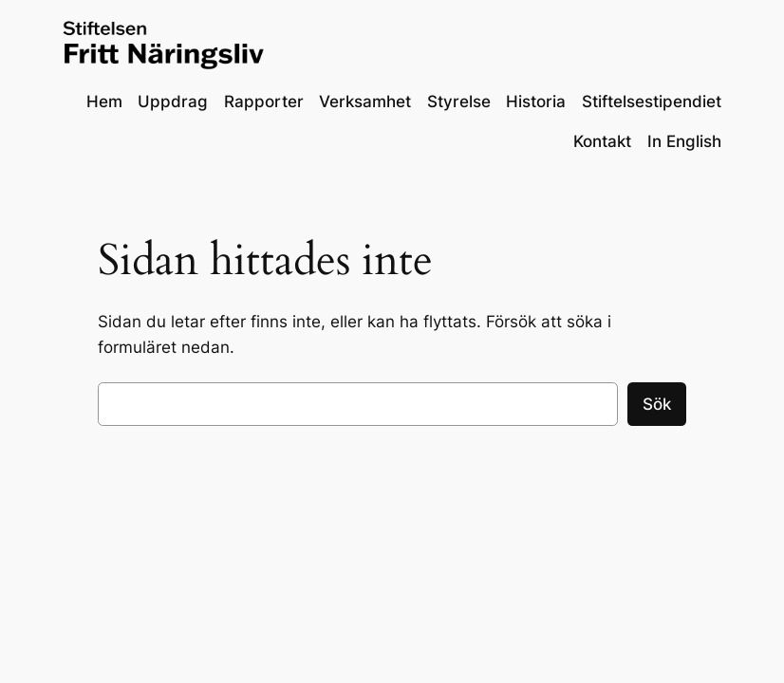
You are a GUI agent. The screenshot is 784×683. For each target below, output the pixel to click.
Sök (657, 404)
